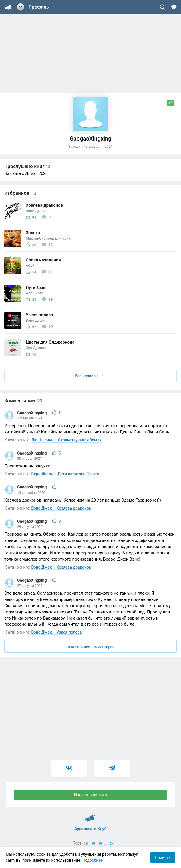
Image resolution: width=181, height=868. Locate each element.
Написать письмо (90, 795)
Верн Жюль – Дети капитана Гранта (65, 474)
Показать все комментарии (91, 647)
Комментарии (23, 401)
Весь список (89, 376)
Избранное (20, 193)
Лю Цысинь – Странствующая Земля (67, 440)
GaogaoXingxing (32, 413)
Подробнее (92, 860)
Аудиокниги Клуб (91, 816)
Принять (163, 857)
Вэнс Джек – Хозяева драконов (61, 508)
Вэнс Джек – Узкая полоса (57, 632)
